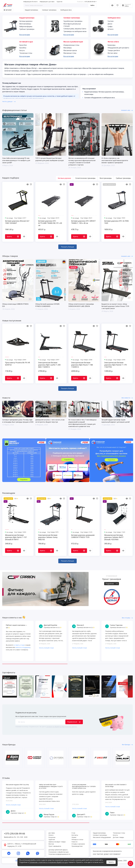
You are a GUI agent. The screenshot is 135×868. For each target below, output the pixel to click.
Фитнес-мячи (112, 53)
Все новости (127, 398)
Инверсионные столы (71, 45)
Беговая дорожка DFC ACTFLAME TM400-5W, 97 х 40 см (50, 223)
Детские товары (118, 837)
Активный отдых (26, 42)
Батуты (22, 50)
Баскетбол (23, 45)
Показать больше (67, 247)
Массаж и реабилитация (73, 42)
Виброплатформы (26, 26)
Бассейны (23, 48)
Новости (74, 842)
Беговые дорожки (26, 21)
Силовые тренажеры (49, 10)
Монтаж (51, 844)
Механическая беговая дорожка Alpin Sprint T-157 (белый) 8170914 (16, 537)
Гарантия (59, 2)
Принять (111, 862)
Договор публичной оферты (58, 850)
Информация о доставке (47, 2)
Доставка (52, 833)
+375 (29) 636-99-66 (87, 2)
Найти (92, 5)
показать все (127, 110)
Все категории (25, 35)
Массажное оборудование (102, 837)
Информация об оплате (30, 2)
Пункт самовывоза (55, 846)
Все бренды (127, 744)
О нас (73, 833)
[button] (6, 589)
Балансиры (112, 45)
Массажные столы (70, 53)
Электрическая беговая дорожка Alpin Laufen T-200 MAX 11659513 (49, 365)
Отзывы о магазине (78, 844)
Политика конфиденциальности (59, 854)
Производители (77, 846)
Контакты (75, 835)
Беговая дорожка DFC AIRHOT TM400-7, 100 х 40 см (83, 222)
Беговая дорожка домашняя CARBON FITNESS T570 (83, 536)
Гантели (111, 21)
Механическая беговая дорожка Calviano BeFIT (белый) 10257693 (114, 537)
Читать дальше (9, 101)
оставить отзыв (19, 645)
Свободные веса (66, 10)
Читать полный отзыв (46, 648)
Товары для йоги (114, 50)
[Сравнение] (112, 5)
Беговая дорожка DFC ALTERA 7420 (116, 222)
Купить (13, 236)
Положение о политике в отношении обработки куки (48, 862)
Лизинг (74, 837)
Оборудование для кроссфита (118, 48)
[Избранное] (118, 5)
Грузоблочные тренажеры (73, 21)
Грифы (110, 26)
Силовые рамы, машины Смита (75, 29)
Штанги (110, 29)
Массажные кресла (70, 50)
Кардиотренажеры (31, 10)
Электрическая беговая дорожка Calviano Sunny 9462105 (48, 537)
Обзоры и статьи (77, 839)
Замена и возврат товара (57, 842)
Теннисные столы (26, 53)
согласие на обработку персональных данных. (62, 727)
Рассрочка (52, 837)
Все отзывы (127, 618)
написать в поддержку (23, 647)
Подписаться (74, 722)
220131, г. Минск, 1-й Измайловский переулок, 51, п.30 (22, 845)
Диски (110, 24)
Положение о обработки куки (58, 852)
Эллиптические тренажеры (85, 178)
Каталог (8, 10)
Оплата (51, 835)
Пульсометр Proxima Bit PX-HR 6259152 (17, 364)
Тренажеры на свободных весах (75, 31)
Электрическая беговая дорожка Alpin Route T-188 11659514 (82, 365)
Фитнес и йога (113, 42)
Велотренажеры (25, 24)
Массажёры (68, 48)
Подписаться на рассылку (26, 713)
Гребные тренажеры (27, 29)
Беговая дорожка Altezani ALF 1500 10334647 (17, 222)
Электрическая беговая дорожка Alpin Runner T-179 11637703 (115, 365)
